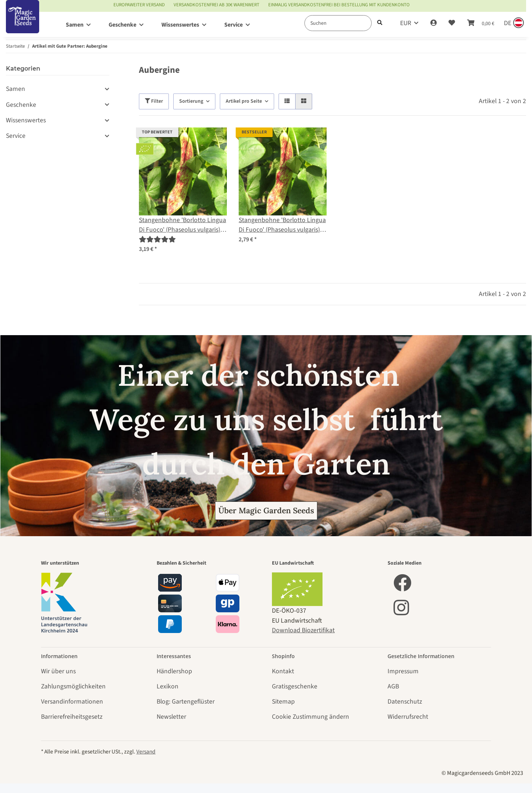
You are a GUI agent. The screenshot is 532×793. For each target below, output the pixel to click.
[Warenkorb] (481, 23)
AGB (393, 686)
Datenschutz (405, 702)
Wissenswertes (26, 120)
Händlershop (174, 671)
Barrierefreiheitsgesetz (72, 717)
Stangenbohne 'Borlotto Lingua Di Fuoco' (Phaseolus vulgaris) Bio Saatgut (183, 225)
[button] (434, 23)
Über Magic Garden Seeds (266, 510)
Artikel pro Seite (244, 101)
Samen (16, 89)
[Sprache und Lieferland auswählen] (513, 23)
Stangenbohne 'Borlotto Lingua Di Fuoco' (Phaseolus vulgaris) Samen (282, 225)
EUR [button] (406, 23)
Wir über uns (58, 671)
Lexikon (168, 686)
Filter (154, 101)
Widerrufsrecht (408, 717)
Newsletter (171, 717)
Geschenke (21, 105)
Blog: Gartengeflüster (186, 702)
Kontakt (283, 671)
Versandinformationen (72, 702)
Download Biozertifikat (303, 630)
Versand (146, 752)
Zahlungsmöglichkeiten (73, 686)
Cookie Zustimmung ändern (311, 717)
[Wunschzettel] (452, 23)
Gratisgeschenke (295, 686)
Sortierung (191, 101)
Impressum (403, 671)
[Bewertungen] (157, 240)
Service (16, 136)
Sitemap (283, 702)
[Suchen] (338, 23)
